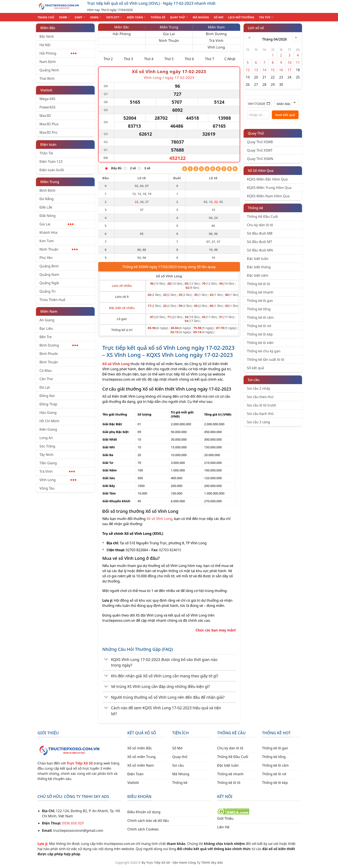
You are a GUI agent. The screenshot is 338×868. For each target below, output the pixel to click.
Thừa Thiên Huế (52, 300)
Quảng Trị (47, 291)
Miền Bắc (48, 28)
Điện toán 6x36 (52, 170)
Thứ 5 (169, 59)
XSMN (96, 17)
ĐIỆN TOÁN (136, 17)
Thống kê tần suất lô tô (266, 359)
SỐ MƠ (219, 17)
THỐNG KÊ (158, 17)
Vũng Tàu (47, 488)
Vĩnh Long (58, 480)
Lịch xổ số (256, 28)
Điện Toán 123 (51, 162)
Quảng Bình (49, 266)
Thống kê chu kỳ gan (264, 351)
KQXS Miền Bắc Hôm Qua (267, 179)
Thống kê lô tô (259, 284)
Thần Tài (46, 153)
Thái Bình (47, 78)
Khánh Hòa (48, 232)
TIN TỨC (266, 17)
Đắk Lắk (46, 207)
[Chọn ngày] (259, 104)
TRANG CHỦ (46, 17)
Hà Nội (45, 45)
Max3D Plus (49, 124)
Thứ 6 (189, 59)
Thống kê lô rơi (259, 326)
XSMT (80, 17)
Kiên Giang (48, 429)
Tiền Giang (48, 463)
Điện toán (48, 144)
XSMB (65, 17)
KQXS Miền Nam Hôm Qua (268, 196)
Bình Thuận (49, 362)
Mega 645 (47, 99)
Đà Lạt (45, 387)
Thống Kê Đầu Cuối (263, 217)
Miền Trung (50, 182)
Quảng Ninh (49, 70)
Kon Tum (47, 241)
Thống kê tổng (259, 309)
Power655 (48, 107)
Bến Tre (46, 337)
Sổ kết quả (256, 368)
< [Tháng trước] (250, 38)
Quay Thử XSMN (260, 159)
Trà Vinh (57, 471)
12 (248, 70)
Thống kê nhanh (260, 292)
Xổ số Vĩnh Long (159, 519)
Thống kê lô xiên (260, 343)
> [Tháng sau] (296, 38)
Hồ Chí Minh (49, 421)
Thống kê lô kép (260, 334)
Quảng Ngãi (49, 283)
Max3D (45, 116)
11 (298, 63)
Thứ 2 (108, 59)
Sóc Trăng (47, 446)
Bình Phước (49, 354)
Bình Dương (59, 345)
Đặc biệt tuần (258, 259)
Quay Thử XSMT (260, 150)
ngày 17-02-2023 (180, 78)
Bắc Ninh (47, 36)
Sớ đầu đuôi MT (260, 242)
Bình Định (47, 190)
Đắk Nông (48, 216)
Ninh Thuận (59, 249)
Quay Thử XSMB (260, 142)
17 (289, 70)
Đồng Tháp (48, 404)
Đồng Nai (47, 396)
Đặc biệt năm (258, 275)
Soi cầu (254, 380)
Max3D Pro (48, 132)
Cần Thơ (46, 379)
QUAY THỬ (179, 17)
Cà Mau (46, 370)
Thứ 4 (149, 59)
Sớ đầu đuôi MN (260, 250)
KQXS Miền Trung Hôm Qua (269, 188)
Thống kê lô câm (260, 317)
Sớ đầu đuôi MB (260, 233)
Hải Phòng (58, 53)
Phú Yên (46, 258)
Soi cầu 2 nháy (259, 388)
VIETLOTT (114, 17)
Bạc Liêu (46, 328)
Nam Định (48, 62)
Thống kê (256, 208)
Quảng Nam (49, 275)
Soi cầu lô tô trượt (261, 405)
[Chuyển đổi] (106, 660)
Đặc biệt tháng (259, 267)
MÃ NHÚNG (201, 17)
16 (281, 70)
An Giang (47, 320)
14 (264, 70)
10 (289, 63)
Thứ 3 (128, 59)
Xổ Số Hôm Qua (261, 171)
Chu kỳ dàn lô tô (260, 225)
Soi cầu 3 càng (259, 422)
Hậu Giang (48, 413)
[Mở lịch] (268, 104)
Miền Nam (49, 311)
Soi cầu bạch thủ (260, 414)
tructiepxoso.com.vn (119, 379)
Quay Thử (256, 133)
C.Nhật (230, 59)
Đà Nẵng (47, 199)
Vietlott (46, 90)
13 (256, 70)
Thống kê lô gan (260, 301)
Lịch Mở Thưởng (241, 17)
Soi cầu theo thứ (260, 397)
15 (273, 70)
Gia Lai (56, 224)
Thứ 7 (210, 59)
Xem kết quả (285, 115)
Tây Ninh (46, 455)
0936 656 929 (73, 823)
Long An (46, 438)
